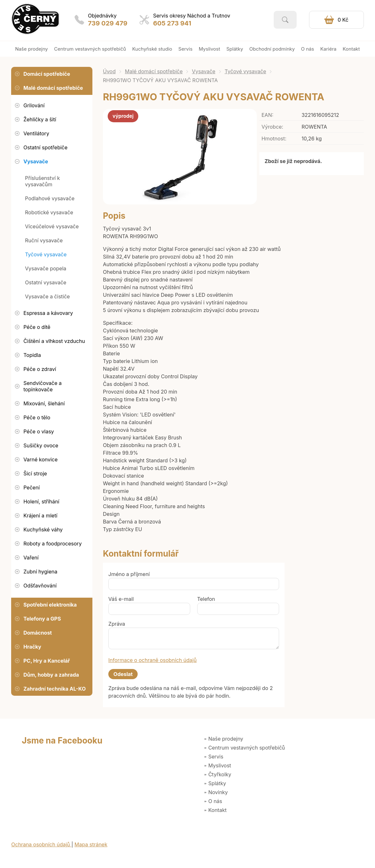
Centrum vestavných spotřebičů (247, 748)
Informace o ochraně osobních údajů (152, 660)
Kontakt (217, 810)
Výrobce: (272, 127)
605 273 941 (172, 23)
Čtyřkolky (220, 774)
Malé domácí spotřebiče (154, 71)
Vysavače (204, 71)
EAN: (267, 115)
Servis (216, 757)
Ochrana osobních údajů (41, 844)
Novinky (218, 792)
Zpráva (117, 624)
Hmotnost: (274, 139)
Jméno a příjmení (129, 574)
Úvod (109, 71)
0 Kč (343, 20)
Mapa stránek (91, 844)
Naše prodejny (226, 739)
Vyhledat (285, 20)
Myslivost (220, 765)
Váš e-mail (121, 599)
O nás (215, 801)
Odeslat (123, 674)
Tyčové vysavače (245, 71)
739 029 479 (108, 23)
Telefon (206, 599)
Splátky (217, 783)
